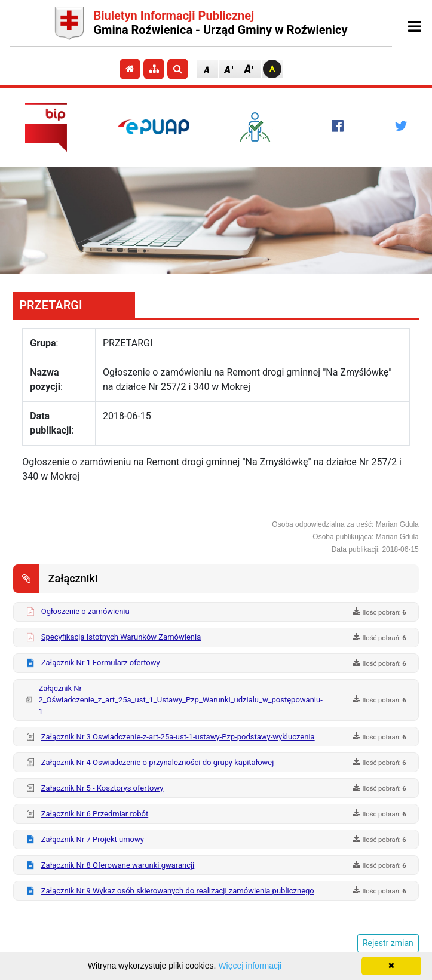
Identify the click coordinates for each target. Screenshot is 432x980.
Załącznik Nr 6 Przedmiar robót (95, 814)
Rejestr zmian (388, 943)
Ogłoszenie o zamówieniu (85, 611)
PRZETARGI (50, 305)
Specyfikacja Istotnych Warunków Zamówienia (121, 637)
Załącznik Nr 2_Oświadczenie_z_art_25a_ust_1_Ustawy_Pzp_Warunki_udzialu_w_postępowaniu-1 (180, 700)
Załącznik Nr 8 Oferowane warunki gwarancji (118, 865)
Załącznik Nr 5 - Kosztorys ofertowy (102, 788)
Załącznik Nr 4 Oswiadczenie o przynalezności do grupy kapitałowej (158, 762)
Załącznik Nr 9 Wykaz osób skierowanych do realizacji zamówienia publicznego (178, 891)
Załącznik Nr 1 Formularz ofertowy (101, 663)
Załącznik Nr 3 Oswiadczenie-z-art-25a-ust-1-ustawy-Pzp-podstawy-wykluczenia (178, 737)
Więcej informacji (250, 966)
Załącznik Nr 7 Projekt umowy (93, 839)
